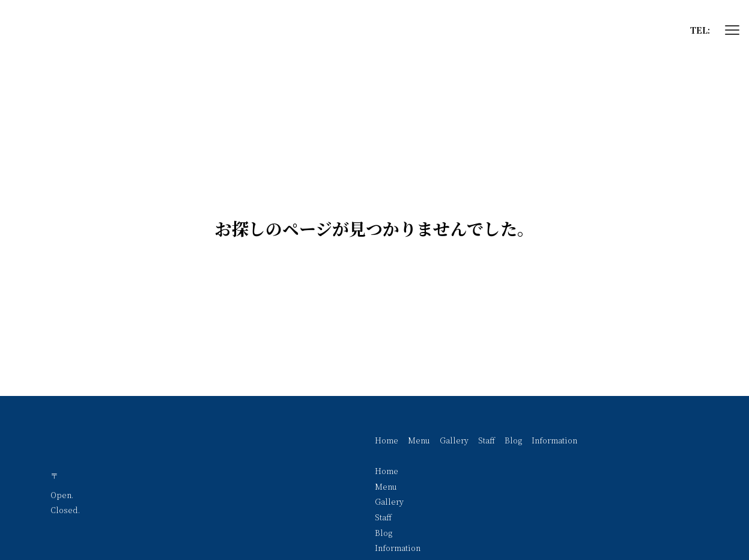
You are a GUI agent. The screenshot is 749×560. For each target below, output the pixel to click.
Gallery (454, 440)
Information (554, 440)
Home (387, 440)
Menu (419, 440)
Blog (513, 440)
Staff (487, 440)
